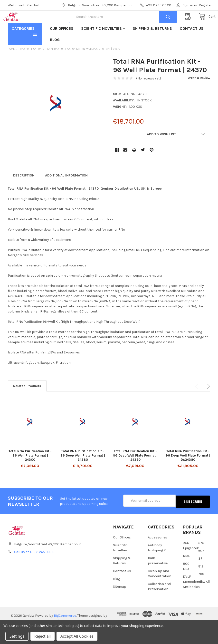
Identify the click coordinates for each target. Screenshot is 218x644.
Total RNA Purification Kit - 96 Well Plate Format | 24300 (30, 471)
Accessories (157, 552)
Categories (23, 44)
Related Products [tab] (27, 402)
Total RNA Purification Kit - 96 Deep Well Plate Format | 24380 (83, 471)
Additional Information (66, 191)
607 (201, 565)
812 (201, 581)
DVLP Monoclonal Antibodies (192, 596)
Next (208, 402)
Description (24, 191)
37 (200, 573)
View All (204, 597)
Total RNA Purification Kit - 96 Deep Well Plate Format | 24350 (135, 471)
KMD (187, 571)
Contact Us (192, 44)
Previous (198, 402)
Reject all (43, 636)
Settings (17, 636)
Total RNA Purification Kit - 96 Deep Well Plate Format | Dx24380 (188, 471)
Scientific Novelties (103, 44)
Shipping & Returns (152, 44)
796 (201, 589)
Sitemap (120, 601)
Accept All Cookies (77, 636)
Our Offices (62, 44)
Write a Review (199, 93)
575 (201, 558)
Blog (55, 55)
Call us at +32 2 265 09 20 (34, 567)
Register (205, 5)
